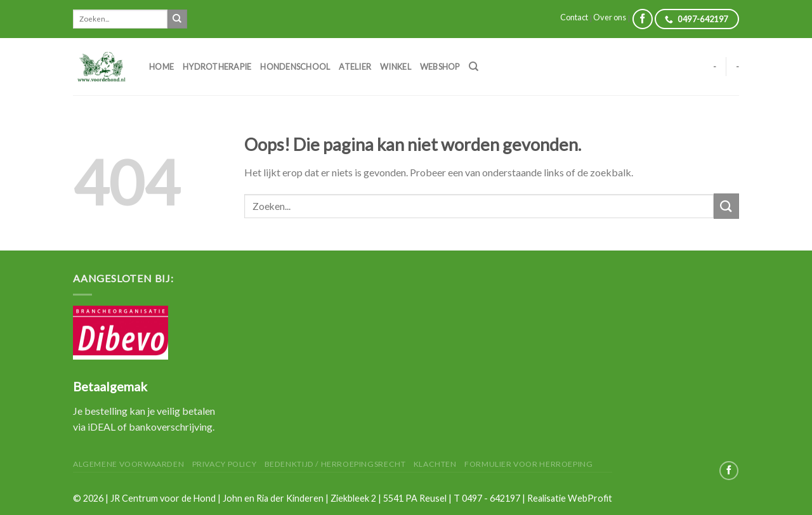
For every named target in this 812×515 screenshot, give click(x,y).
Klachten (435, 464)
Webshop (440, 67)
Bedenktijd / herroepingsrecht (335, 464)
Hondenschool (295, 67)
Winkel (396, 67)
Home (161, 67)
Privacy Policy (225, 464)
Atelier (355, 67)
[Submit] (177, 19)
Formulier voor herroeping (528, 464)
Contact (574, 17)
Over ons (610, 17)
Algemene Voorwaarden (128, 464)
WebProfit (590, 498)
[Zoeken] (474, 67)
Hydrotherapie (217, 67)
